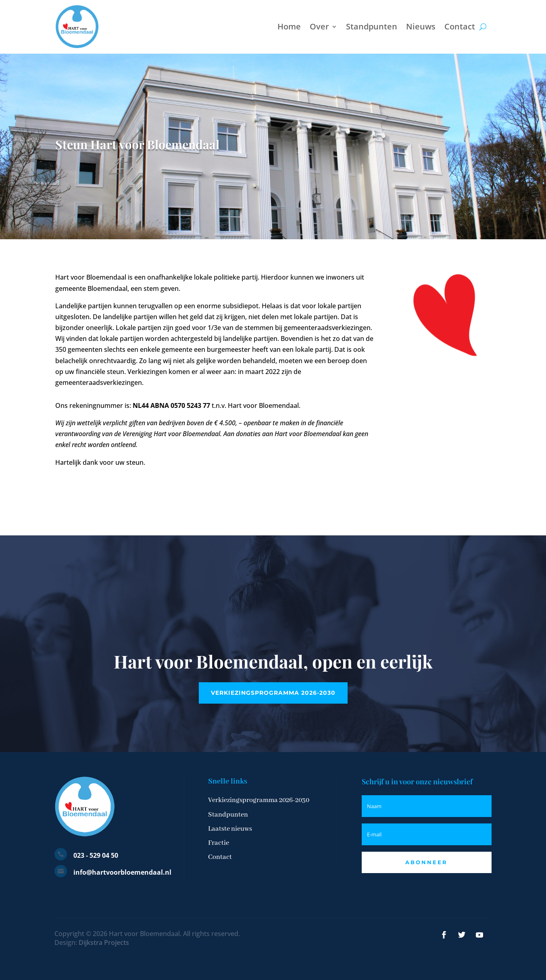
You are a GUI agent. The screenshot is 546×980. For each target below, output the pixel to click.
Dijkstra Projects (104, 942)
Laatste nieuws (230, 829)
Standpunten (372, 26)
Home (289, 26)
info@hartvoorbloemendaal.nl (122, 872)
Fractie (219, 843)
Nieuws (421, 26)
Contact (460, 26)
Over (319, 26)
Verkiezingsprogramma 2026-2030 (273, 693)
